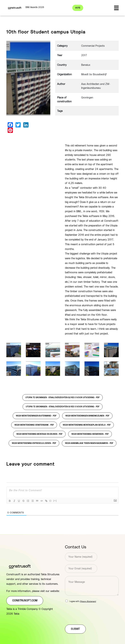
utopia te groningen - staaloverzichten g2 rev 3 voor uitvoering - (62, 398)
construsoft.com (25, 601)
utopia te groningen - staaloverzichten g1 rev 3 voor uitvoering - (63, 407)
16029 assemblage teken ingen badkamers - (89, 443)
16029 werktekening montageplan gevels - (87, 425)
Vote (78, 8)
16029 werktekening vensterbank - (34, 425)
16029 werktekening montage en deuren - (39, 434)
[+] (55, 501)
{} (50, 501)
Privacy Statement (88, 601)
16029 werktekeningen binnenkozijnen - (87, 416)
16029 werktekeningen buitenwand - (36, 416)
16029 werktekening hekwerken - (90, 434)
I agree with (83, 601)
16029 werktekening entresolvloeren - (34, 443)
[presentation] (90, 619)
